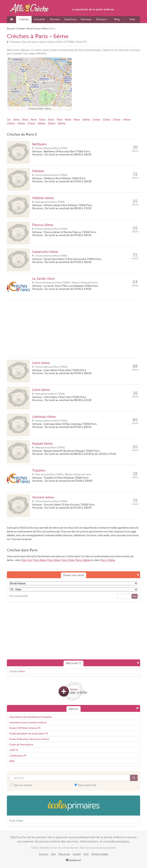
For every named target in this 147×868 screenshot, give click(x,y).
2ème (16, 120)
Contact (77, 854)
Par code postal (19, 596)
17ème (31, 123)
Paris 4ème (39, 560)
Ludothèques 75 (18, 756)
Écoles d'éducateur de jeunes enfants (29, 739)
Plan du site (64, 854)
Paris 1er (27, 560)
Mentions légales (100, 854)
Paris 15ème (108, 560)
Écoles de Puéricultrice (21, 745)
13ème (116, 120)
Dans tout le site (85, 785)
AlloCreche (32, 8)
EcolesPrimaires (73, 806)
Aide (53, 854)
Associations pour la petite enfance (28, 723)
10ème (86, 120)
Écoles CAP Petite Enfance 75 (25, 728)
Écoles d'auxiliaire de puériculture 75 (29, 734)
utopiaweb (73, 860)
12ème (106, 120)
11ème (96, 120)
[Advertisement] (107, 84)
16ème (21, 123)
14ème (127, 120)
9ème (77, 120)
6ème (51, 120)
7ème (59, 120)
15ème (11, 123)
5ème (42, 120)
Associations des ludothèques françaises (31, 717)
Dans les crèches (21, 785)
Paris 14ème (83, 560)
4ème (34, 120)
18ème (41, 123)
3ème (25, 120)
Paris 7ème (68, 560)
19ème (51, 123)
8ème (68, 120)
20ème (62, 123)
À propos (44, 854)
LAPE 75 (14, 750)
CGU (86, 854)
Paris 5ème (54, 560)
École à (16, 821)
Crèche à (17, 671)
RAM (12, 761)
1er (9, 120)
